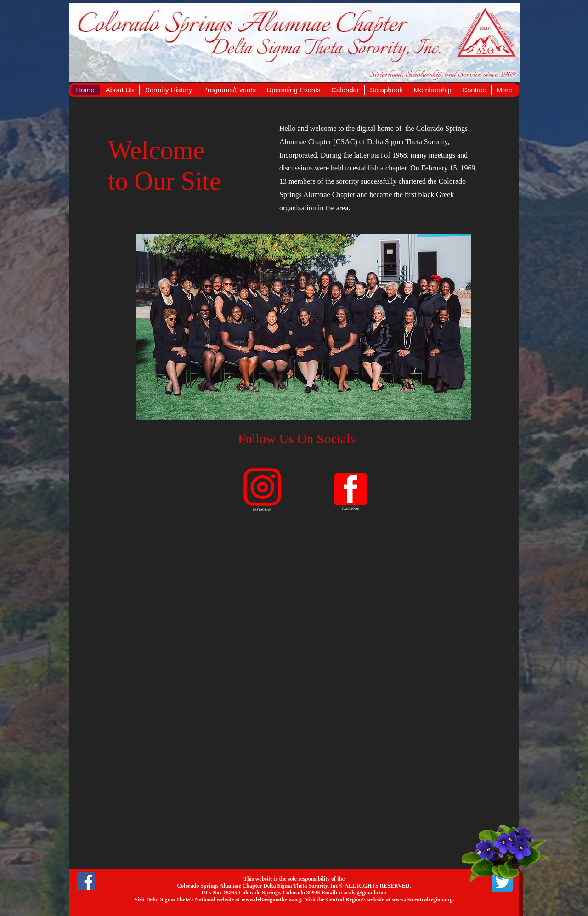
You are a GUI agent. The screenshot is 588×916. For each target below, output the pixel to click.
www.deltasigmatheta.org (271, 899)
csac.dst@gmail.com (362, 893)
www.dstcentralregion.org (422, 899)
